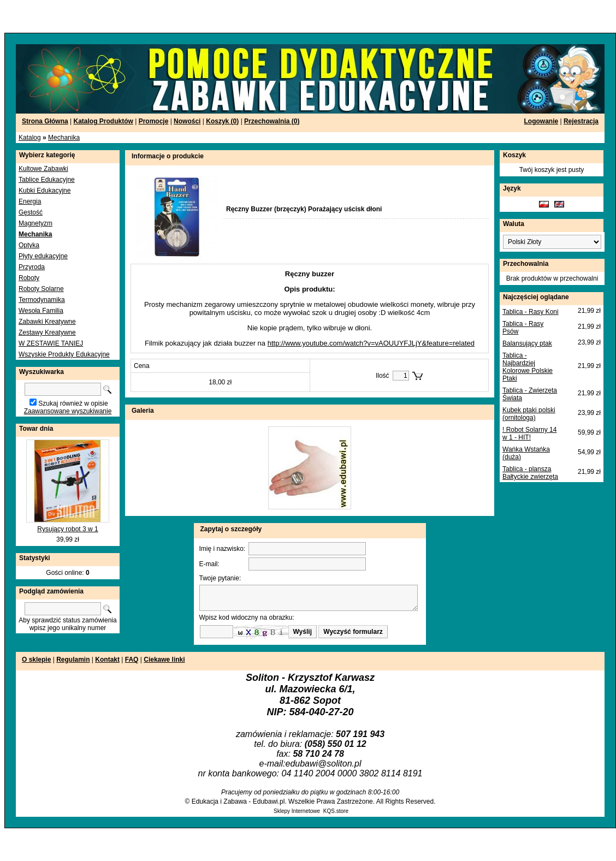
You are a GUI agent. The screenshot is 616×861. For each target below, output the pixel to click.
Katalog (30, 138)
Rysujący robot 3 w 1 (67, 529)
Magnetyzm (35, 223)
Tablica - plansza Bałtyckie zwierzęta (530, 473)
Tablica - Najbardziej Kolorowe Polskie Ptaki (528, 367)
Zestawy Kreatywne (47, 332)
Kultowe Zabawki (43, 169)
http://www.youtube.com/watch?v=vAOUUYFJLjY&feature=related (371, 343)
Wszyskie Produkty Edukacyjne (64, 354)
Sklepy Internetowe (297, 811)
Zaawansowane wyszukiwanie (68, 411)
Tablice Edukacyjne (47, 180)
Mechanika (64, 138)
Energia (30, 201)
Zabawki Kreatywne (47, 322)
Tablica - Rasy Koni (531, 312)
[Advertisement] (132, 16)
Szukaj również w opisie (73, 403)
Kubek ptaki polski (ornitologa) (529, 414)
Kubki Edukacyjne (45, 191)
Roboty (29, 278)
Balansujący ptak (527, 343)
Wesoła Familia (41, 311)
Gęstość (31, 212)
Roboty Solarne (41, 289)
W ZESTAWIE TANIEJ (51, 343)
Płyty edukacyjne (43, 256)
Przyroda (32, 267)
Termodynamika (42, 300)
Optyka (29, 245)
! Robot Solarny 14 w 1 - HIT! (529, 434)
